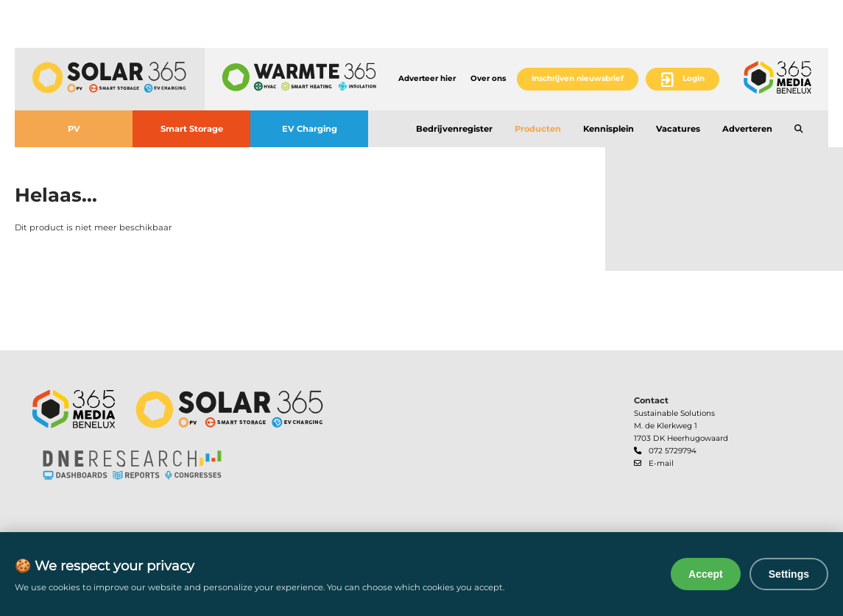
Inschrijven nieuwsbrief (578, 78)
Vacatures (678, 129)
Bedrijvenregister (454, 129)
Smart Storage (192, 129)
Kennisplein (609, 129)
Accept (706, 574)
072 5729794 (673, 451)
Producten (538, 129)
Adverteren (747, 129)
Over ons (488, 78)
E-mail (661, 463)
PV (74, 129)
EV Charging (310, 129)
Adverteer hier (427, 78)
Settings (789, 574)
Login (694, 78)
